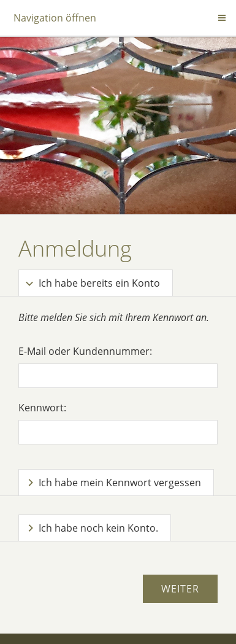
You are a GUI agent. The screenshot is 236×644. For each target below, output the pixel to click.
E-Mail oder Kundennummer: (85, 351)
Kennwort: (42, 408)
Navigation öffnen (55, 18)
